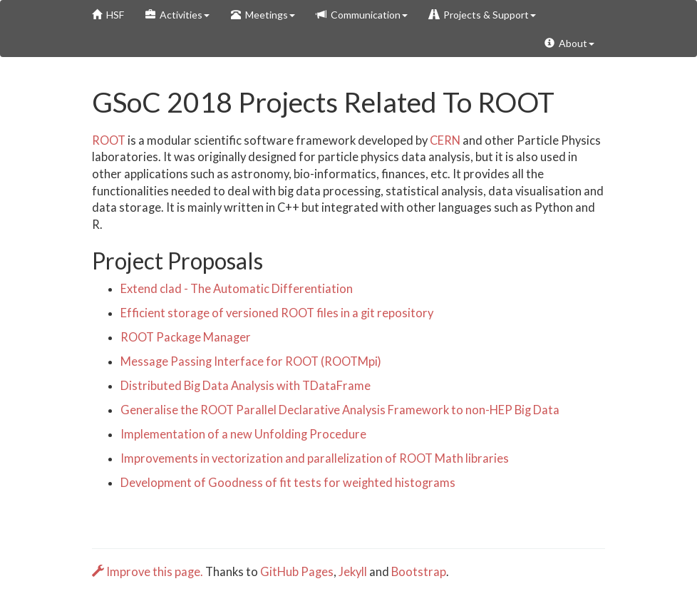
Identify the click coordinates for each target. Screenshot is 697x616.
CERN (445, 140)
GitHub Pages (297, 572)
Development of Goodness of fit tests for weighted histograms (288, 483)
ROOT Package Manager (186, 337)
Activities (177, 15)
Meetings (263, 15)
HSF (108, 15)
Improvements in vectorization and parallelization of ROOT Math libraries (315, 458)
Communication (362, 15)
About (569, 43)
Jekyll (353, 572)
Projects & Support (482, 15)
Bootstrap (419, 572)
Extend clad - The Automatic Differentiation (237, 289)
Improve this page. (149, 572)
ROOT (109, 140)
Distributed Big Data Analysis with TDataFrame (246, 386)
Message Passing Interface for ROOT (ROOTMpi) (251, 361)
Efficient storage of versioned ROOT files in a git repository (277, 313)
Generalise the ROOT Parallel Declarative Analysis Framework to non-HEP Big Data (340, 410)
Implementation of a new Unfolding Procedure (243, 434)
